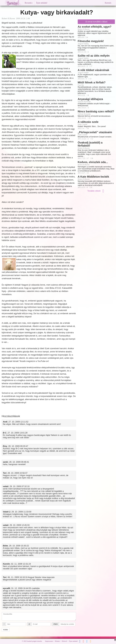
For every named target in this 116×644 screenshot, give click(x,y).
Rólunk (57, 641)
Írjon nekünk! (42, 3)
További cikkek (96, 191)
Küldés (6, 630)
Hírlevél (64, 641)
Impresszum (49, 641)
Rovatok (29, 3)
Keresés (108, 3)
